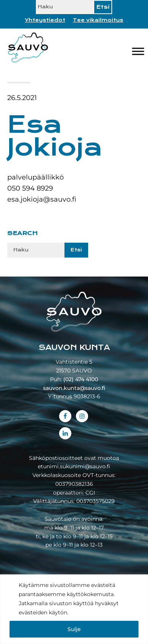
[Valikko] (138, 52)
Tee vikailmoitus (98, 20)
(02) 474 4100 (81, 379)
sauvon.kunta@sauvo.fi (74, 388)
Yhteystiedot (45, 20)
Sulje (74, 629)
